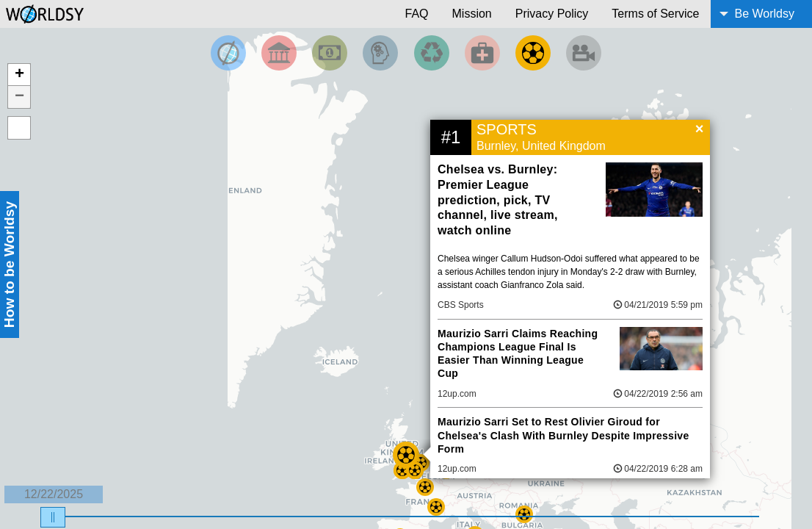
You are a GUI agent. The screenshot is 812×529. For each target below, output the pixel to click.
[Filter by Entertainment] (584, 53)
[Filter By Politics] (279, 53)
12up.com (457, 394)
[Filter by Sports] (533, 53)
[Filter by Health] (482, 53)
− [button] (19, 97)
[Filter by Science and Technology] (380, 53)
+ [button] (19, 75)
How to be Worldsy (9, 264)
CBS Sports (461, 305)
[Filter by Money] (330, 53)
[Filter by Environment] (432, 53)
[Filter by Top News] (228, 53)
